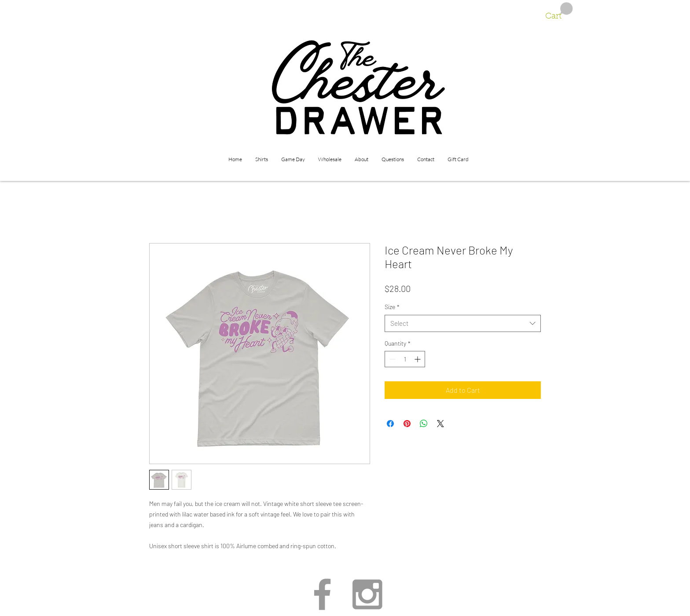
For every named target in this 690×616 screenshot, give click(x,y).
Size (392, 307)
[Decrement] (391, 359)
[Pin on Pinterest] (407, 424)
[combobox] (463, 323)
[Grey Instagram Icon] (367, 594)
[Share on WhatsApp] (424, 424)
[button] (559, 11)
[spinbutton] (405, 359)
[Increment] (418, 359)
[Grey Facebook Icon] (322, 594)
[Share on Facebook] (390, 424)
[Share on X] (440, 424)
